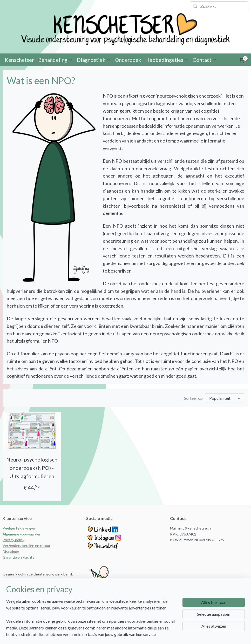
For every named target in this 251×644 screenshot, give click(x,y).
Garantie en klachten (20, 557)
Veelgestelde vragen (19, 528)
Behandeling (55, 60)
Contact (205, 60)
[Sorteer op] (225, 398)
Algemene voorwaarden (22, 534)
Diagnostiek (94, 60)
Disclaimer (11, 551)
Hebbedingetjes (167, 60)
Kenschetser (19, 60)
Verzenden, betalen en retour (26, 545)
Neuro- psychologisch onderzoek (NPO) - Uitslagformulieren (32, 468)
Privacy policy (13, 540)
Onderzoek (128, 60)
